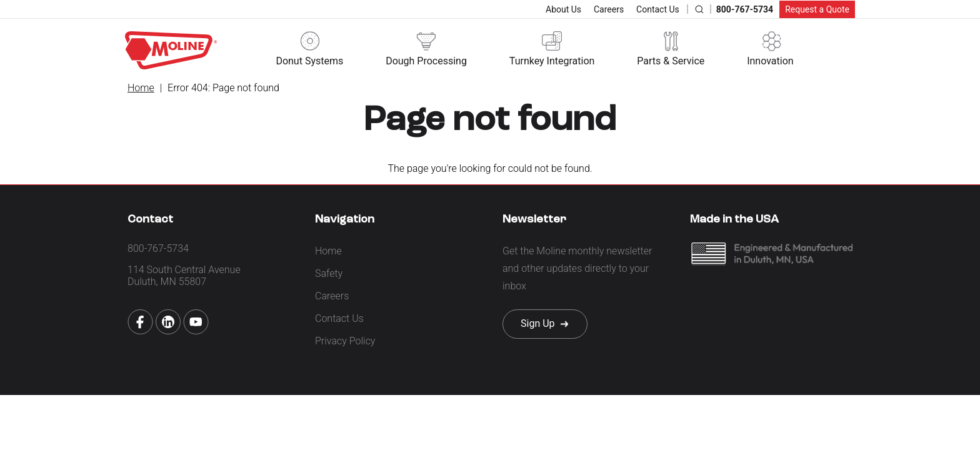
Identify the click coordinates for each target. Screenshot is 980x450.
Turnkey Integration (552, 61)
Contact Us (658, 9)
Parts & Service (671, 61)
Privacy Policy (345, 341)
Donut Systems (309, 61)
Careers (609, 9)
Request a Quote (817, 9)
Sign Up (538, 323)
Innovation (770, 61)
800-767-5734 (745, 9)
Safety (329, 273)
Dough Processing (426, 61)
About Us (563, 9)
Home (141, 88)
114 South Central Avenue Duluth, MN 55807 (184, 276)
